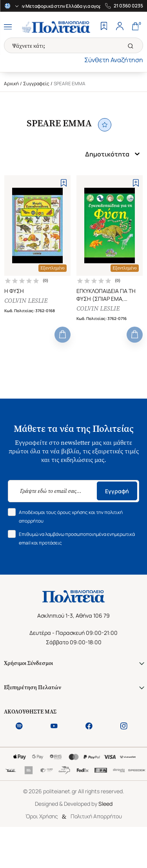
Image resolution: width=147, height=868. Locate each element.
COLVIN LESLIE (26, 301)
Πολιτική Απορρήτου (96, 816)
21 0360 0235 (128, 6)
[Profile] (120, 27)
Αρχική (11, 84)
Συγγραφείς (36, 84)
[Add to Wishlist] (64, 183)
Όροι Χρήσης (42, 816)
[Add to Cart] (63, 335)
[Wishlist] (104, 27)
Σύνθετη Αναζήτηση (114, 60)
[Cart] (135, 27)
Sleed (105, 804)
